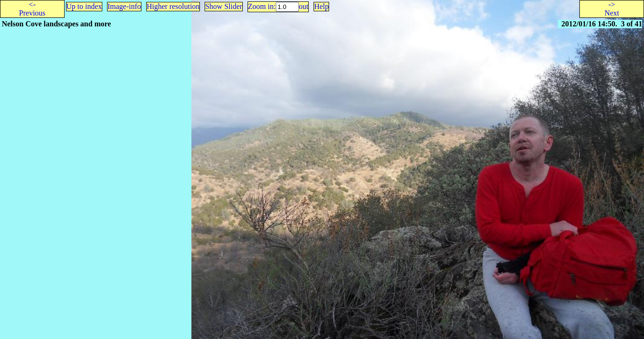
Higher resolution (173, 6)
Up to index (84, 6)
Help (321, 6)
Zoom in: (262, 6)
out (304, 6)
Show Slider (224, 6)
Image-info (124, 6)
